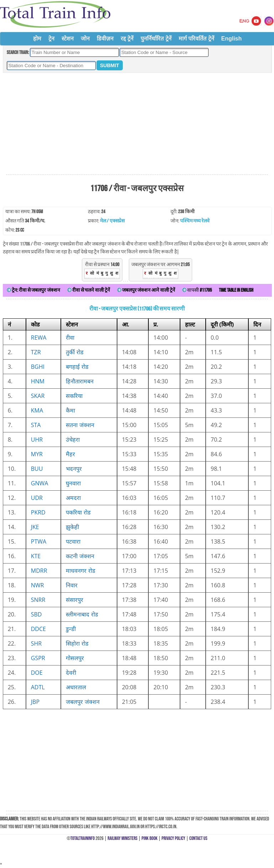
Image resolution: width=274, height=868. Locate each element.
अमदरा (73, 498)
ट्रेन (51, 39)
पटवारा (73, 541)
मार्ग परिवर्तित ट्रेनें (196, 39)
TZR (36, 352)
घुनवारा (73, 483)
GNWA (40, 483)
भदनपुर (74, 469)
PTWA (39, 541)
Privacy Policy (173, 838)
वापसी (197, 290)
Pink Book (150, 838)
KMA (37, 410)
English (232, 39)
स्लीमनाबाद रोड (82, 614)
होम (37, 39)
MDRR (39, 571)
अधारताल (76, 687)
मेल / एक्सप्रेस (112, 221)
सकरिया (74, 396)
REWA (39, 338)
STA (36, 425)
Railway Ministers (122, 838)
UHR (37, 440)
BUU (37, 469)
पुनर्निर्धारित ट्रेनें (156, 39)
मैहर (70, 454)
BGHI (38, 367)
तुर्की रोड (75, 352)
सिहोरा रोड (77, 643)
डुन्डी (71, 629)
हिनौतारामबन (80, 381)
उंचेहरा (73, 440)
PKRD (38, 512)
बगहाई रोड (77, 367)
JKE (35, 527)
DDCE (38, 629)
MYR (37, 454)
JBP (35, 702)
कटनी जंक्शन (80, 556)
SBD (36, 614)
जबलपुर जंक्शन (83, 702)
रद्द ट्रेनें (127, 39)
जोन (85, 39)
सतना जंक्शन (80, 425)
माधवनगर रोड (80, 571)
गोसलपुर (75, 658)
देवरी (71, 673)
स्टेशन (68, 39)
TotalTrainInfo (83, 838)
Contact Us (198, 838)
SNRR (38, 600)
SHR (36, 643)
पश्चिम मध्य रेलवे (195, 221)
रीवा (70, 338)
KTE (36, 556)
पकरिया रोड (78, 512)
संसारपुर (75, 600)
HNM (38, 381)
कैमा (70, 410)
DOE (37, 673)
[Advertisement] (137, 124)
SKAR (38, 396)
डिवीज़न (105, 39)
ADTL (38, 687)
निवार (72, 585)
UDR (37, 498)
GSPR (38, 658)
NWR (38, 585)
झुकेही (72, 527)
